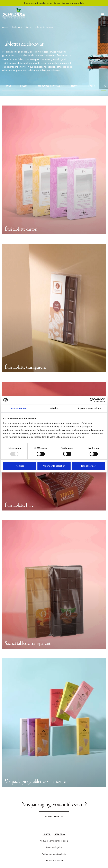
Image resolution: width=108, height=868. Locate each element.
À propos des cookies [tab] (89, 408)
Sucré (28, 27)
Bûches (92, 86)
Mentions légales (54, 847)
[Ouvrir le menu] (103, 14)
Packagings (17, 27)
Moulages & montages (50, 86)
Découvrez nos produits (73, 3)
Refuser (20, 466)
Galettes (25, 86)
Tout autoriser (88, 466)
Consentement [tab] (19, 408)
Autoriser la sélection (54, 466)
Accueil (6, 27)
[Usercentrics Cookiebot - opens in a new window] (92, 400)
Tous (8, 86)
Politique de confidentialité (54, 854)
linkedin (47, 834)
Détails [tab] (54, 408)
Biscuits (75, 86)
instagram (60, 834)
